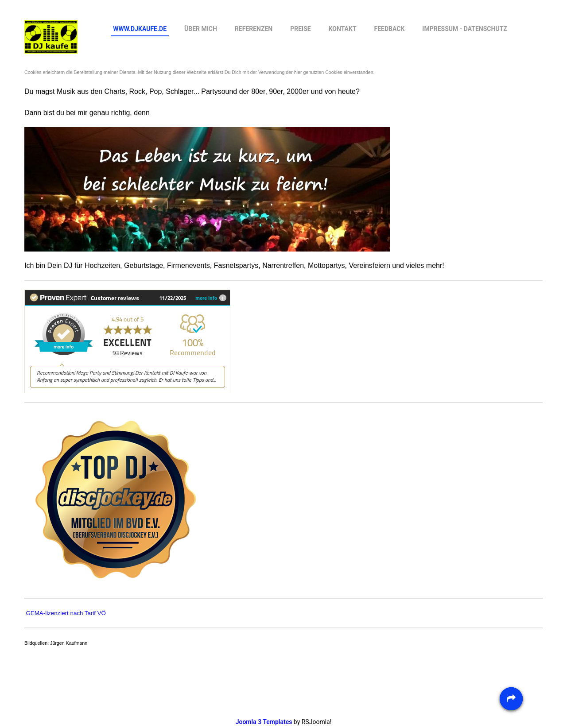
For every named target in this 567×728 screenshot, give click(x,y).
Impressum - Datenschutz (464, 29)
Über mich (201, 29)
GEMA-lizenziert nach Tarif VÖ (66, 613)
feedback (390, 29)
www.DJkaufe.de (140, 29)
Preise (300, 29)
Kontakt (343, 29)
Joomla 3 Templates (264, 722)
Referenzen (254, 29)
